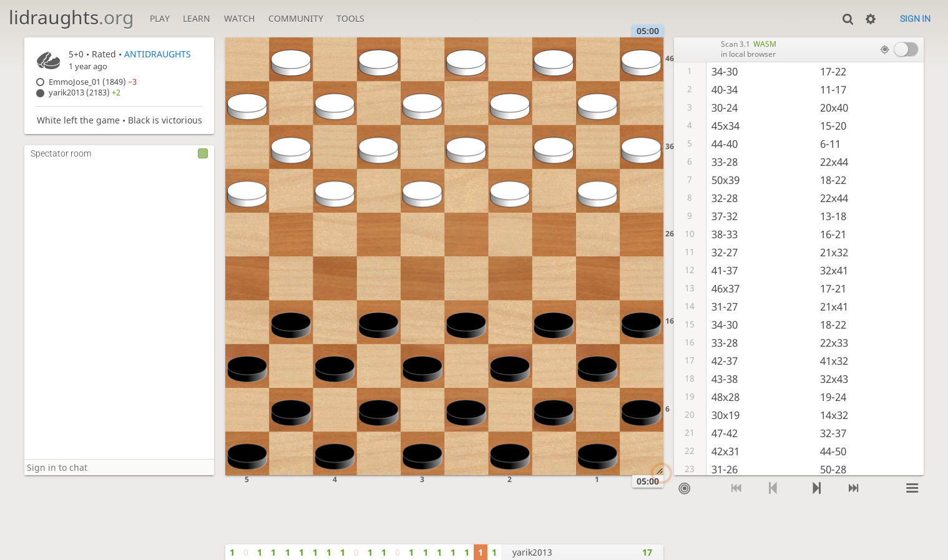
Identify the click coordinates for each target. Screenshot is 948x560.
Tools (350, 18)
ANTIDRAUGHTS (158, 54)
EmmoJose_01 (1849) (93, 82)
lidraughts (71, 17)
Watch (239, 18)
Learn (197, 18)
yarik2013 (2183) (85, 93)
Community (296, 18)
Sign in (915, 19)
